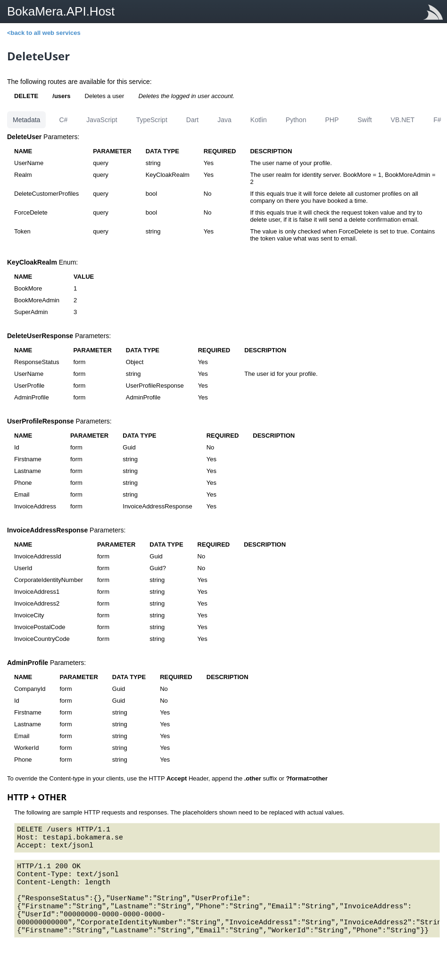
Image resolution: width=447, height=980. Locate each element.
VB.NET (403, 120)
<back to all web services (44, 33)
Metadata (26, 120)
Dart (192, 120)
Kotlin (259, 120)
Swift (364, 120)
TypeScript (152, 120)
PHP (332, 120)
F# (437, 120)
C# (63, 120)
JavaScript (102, 120)
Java (224, 120)
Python (296, 120)
